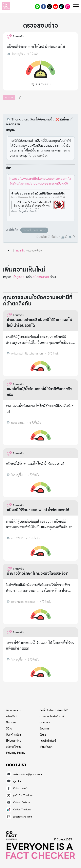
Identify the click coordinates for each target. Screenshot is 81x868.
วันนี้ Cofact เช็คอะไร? (54, 710)
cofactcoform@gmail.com (27, 774)
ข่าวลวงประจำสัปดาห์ (52, 716)
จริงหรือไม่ (12, 716)
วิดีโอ (9, 728)
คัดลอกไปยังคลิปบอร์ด (34, 230)
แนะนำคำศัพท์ (48, 741)
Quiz (43, 735)
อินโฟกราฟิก (13, 735)
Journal (45, 728)
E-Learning (14, 741)
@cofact (37, 7)
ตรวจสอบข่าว (14, 710)
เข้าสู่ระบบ (19, 277)
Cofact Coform (55, 7)
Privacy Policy (16, 753)
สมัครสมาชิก (41, 277)
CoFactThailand (62, 7)
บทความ (45, 722)
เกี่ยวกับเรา (46, 747)
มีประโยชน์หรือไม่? (48, 237)
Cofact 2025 (12, 835)
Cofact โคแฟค (43, 7)
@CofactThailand (49, 7)
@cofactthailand (68, 7)
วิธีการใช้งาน (14, 747)
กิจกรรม (11, 722)
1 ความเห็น (20, 251)
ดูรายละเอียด (40, 155)
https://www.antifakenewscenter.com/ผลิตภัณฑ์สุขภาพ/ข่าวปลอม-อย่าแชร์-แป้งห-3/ (40, 181)
